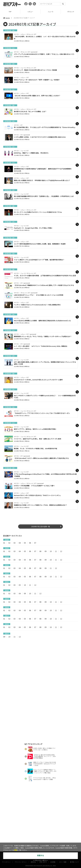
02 (9, 543)
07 (35, 543)
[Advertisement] (40, 661)
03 (15, 543)
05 (25, 543)
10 (51, 551)
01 (4, 543)
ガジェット (71, 12)
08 (40, 551)
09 (46, 551)
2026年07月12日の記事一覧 (40, 527)
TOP (10, 12)
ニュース (51, 12)
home (6, 18)
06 (30, 543)
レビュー (30, 12)
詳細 (16, 850)
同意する (40, 856)
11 (56, 551)
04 (20, 543)
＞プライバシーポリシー (41, 861)
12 (61, 551)
